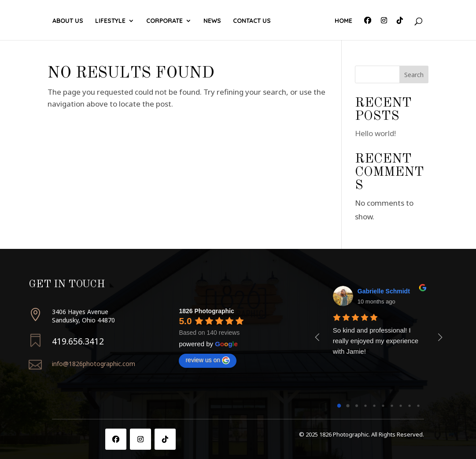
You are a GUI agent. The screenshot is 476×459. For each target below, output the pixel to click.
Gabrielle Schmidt (384, 291)
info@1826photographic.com (94, 364)
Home (341, 21)
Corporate (167, 21)
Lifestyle (113, 21)
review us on (208, 360)
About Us (70, 21)
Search (414, 75)
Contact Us (302, 21)
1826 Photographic (206, 311)
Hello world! (375, 133)
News (262, 21)
